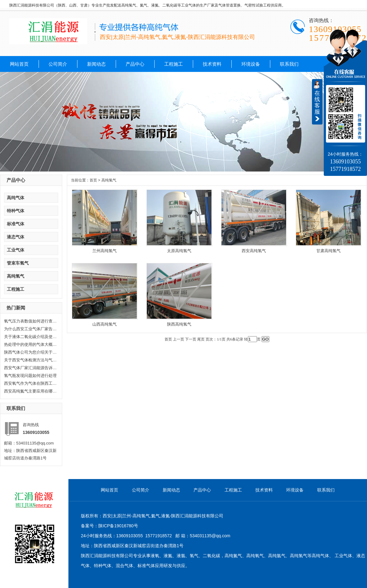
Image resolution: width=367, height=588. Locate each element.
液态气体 (16, 237)
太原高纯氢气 (179, 251)
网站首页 (19, 64)
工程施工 (174, 64)
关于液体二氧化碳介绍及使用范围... (30, 337)
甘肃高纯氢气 (328, 251)
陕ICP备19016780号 (118, 526)
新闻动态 (96, 64)
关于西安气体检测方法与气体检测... (30, 360)
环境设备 (251, 64)
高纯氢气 (16, 276)
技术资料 (212, 64)
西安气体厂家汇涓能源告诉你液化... (30, 368)
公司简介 (58, 64)
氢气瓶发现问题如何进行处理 (30, 376)
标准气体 (16, 224)
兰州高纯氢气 (105, 251)
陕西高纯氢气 (179, 324)
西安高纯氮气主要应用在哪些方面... (30, 391)
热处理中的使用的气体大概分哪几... (30, 344)
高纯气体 (16, 198)
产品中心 (135, 64)
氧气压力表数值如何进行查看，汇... (30, 321)
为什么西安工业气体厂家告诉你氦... (30, 329)
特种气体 (16, 211)
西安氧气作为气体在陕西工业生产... (30, 383)
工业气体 (16, 250)
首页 (93, 180)
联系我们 (289, 64)
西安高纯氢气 (254, 251)
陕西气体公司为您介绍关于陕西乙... (30, 352)
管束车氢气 (18, 263)
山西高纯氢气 (105, 324)
